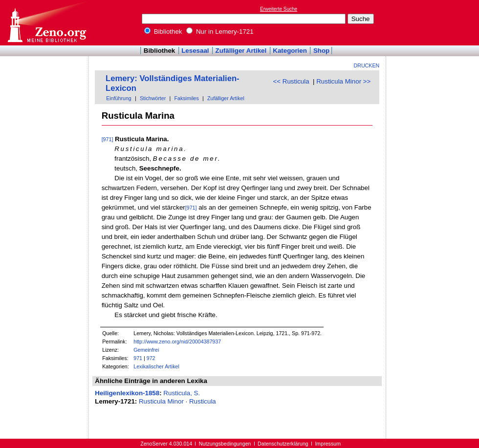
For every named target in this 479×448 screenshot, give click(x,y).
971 (138, 358)
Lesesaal (195, 51)
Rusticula (203, 401)
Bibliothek (163, 32)
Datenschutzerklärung (283, 444)
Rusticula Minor (161, 401)
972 (151, 358)
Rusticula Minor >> (343, 81)
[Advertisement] (434, 22)
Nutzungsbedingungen (225, 444)
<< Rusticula (291, 81)
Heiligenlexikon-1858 (127, 393)
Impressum (328, 444)
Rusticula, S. (182, 393)
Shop (321, 51)
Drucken (367, 65)
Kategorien (290, 51)
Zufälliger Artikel (241, 51)
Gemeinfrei (146, 350)
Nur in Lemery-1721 (220, 32)
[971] (108, 139)
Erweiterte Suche (279, 9)
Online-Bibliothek (46, 23)
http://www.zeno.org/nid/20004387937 (177, 341)
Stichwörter (153, 98)
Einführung (119, 98)
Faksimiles (186, 98)
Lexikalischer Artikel (156, 366)
